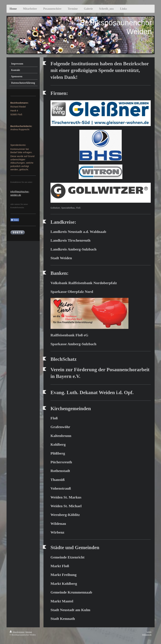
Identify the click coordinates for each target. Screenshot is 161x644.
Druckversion (17, 632)
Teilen (15, 220)
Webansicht (147, 635)
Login (149, 632)
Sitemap (29, 632)
